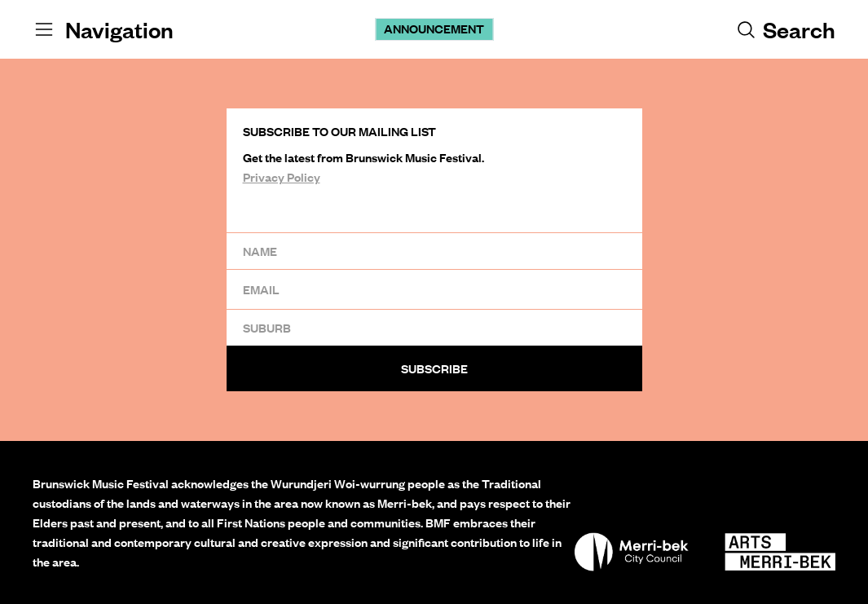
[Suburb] (434, 327)
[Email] (434, 289)
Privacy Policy (282, 177)
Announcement (434, 29)
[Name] (434, 251)
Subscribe (434, 368)
